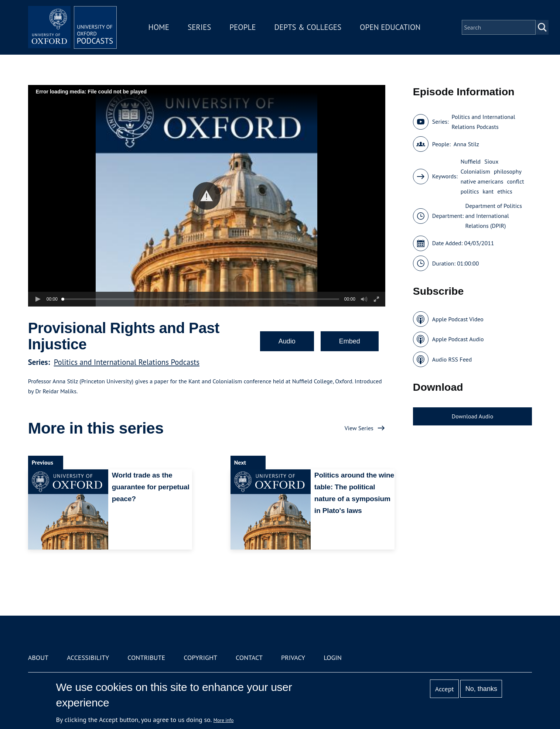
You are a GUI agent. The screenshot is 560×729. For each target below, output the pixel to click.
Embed (350, 341)
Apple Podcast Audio (458, 339)
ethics (505, 191)
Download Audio (472, 416)
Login (333, 658)
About (38, 658)
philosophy (508, 171)
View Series (359, 428)
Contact (249, 658)
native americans (482, 181)
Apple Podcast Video (458, 319)
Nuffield (471, 161)
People (243, 27)
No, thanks (481, 689)
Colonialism (475, 171)
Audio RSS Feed (452, 359)
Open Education (390, 27)
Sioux (491, 161)
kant (488, 191)
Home (159, 27)
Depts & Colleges (308, 27)
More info (224, 720)
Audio (287, 341)
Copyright (200, 658)
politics (470, 191)
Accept (445, 689)
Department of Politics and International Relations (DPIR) (493, 216)
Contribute (146, 658)
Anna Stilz (466, 144)
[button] (207, 196)
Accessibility (88, 658)
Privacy (293, 658)
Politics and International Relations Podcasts (127, 362)
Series (199, 27)
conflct (515, 181)
